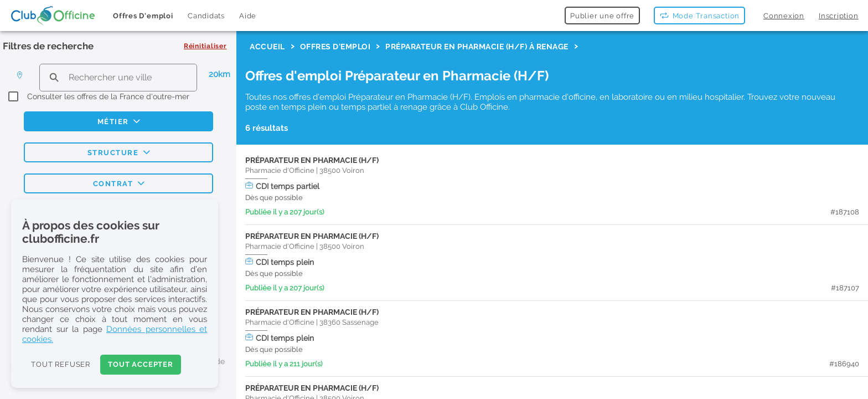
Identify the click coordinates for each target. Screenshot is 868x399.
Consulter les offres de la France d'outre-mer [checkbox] (108, 96)
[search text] (118, 77)
